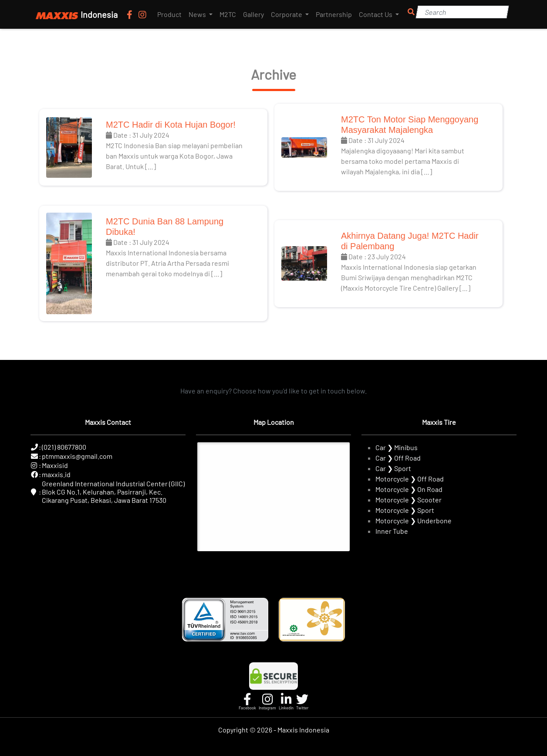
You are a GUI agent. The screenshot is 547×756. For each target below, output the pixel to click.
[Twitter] (302, 702)
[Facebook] (130, 14)
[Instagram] (142, 14)
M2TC (228, 14)
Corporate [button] (287, 14)
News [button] (198, 14)
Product (169, 14)
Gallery (253, 14)
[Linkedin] (286, 702)
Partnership (334, 14)
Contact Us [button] (376, 14)
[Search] (462, 12)
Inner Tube (392, 531)
